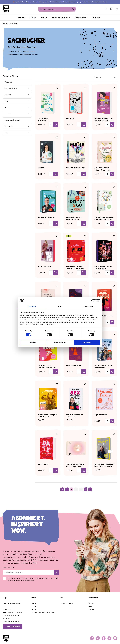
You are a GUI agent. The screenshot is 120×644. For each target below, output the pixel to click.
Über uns (92, 603)
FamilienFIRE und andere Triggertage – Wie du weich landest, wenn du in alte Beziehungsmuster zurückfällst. (76, 267)
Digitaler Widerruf (13, 627)
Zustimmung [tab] (32, 306)
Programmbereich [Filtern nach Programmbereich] (17, 88)
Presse (34, 603)
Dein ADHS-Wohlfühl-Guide (76, 168)
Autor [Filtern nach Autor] (17, 107)
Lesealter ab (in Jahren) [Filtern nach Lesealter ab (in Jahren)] (17, 120)
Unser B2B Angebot (67, 603)
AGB (58, 578)
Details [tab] (60, 306)
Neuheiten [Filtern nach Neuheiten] (17, 95)
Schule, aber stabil (44, 266)
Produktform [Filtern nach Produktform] (17, 114)
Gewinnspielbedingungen (11, 615)
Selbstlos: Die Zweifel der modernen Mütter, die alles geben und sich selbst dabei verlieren (104, 119)
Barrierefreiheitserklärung (12, 621)
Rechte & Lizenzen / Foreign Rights (43, 612)
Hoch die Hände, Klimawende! (43, 119)
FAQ (4, 606)
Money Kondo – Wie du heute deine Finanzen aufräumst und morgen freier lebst (104, 465)
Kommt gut (70, 118)
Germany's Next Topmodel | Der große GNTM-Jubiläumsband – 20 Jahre (104, 267)
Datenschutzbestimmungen (25, 578)
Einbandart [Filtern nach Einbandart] (17, 126)
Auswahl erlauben (60, 342)
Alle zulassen (87, 342)
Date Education (43, 464)
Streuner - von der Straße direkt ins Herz (103, 366)
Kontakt (34, 609)
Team (90, 606)
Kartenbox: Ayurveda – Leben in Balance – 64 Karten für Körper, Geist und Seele (104, 169)
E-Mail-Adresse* (8, 568)
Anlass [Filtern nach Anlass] (17, 101)
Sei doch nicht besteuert (46, 217)
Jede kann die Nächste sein (104, 316)
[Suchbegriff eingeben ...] (54, 9)
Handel (34, 606)
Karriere (91, 609)
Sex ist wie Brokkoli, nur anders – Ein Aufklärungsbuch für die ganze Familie (75, 416)
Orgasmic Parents (101, 415)
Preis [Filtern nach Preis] (17, 133)
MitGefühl (41, 168)
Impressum (7, 618)
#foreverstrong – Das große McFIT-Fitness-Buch (48, 416)
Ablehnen (33, 342)
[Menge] (51, 125)
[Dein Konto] (111, 9)
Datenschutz (7, 609)
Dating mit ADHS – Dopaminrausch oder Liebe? (48, 366)
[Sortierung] (105, 77)
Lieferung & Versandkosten (12, 603)
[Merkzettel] (106, 9)
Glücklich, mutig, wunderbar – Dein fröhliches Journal (104, 218)
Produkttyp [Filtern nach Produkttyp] (17, 82)
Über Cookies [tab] (88, 306)
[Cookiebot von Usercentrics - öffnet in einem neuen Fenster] (92, 300)
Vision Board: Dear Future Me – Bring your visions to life (75, 465)
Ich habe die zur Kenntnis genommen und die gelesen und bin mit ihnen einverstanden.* (33, 579)
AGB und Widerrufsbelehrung (13, 612)
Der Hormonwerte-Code (75, 365)
